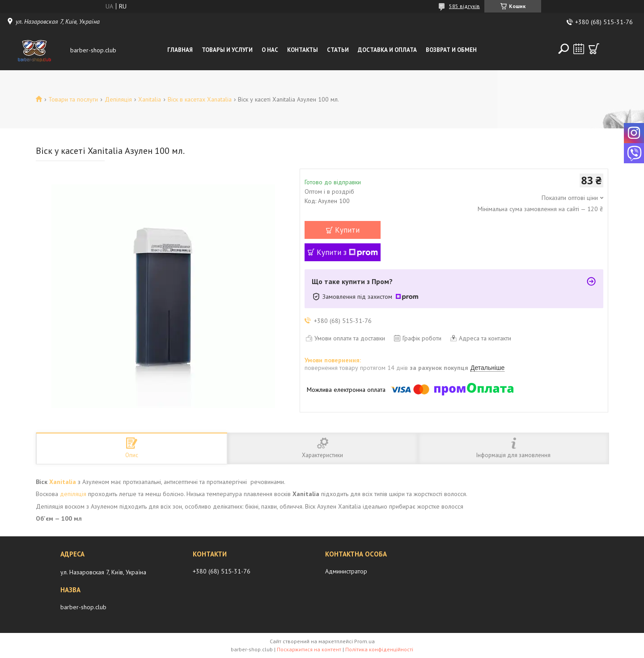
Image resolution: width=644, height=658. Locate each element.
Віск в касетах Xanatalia (200, 99)
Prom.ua (364, 641)
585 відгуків (464, 6)
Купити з (347, 252)
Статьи (338, 50)
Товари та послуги (73, 99)
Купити (347, 230)
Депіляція (118, 99)
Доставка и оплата (387, 50)
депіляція (73, 494)
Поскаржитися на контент (309, 649)
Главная (180, 50)
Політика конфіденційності (379, 649)
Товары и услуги (227, 50)
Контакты (303, 50)
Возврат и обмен (451, 50)
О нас (270, 50)
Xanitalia (150, 99)
